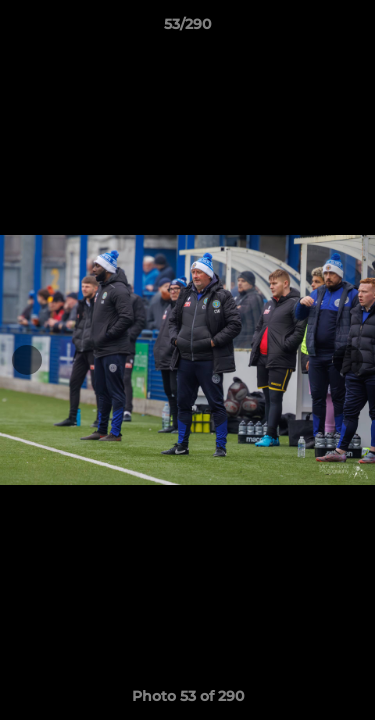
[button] (351, 29)
